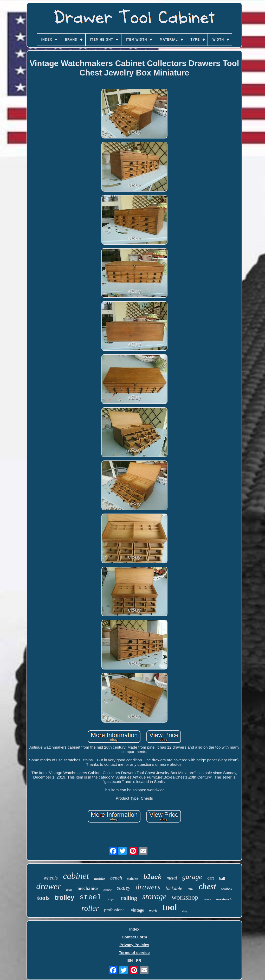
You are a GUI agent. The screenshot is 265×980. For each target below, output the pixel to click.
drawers (148, 887)
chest (207, 886)
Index (134, 929)
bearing (108, 890)
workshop (185, 897)
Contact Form (134, 937)
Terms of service (134, 953)
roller (90, 908)
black (153, 877)
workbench (224, 899)
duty (185, 911)
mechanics (88, 888)
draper (111, 899)
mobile (100, 878)
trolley (65, 897)
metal (172, 878)
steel (91, 897)
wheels (51, 878)
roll (190, 889)
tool (170, 907)
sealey (124, 888)
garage (192, 877)
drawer (49, 886)
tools (43, 898)
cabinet (76, 876)
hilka (69, 890)
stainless (133, 879)
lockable (174, 888)
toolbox (227, 889)
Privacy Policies (134, 945)
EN (130, 960)
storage (154, 897)
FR (139, 960)
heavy (207, 899)
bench (116, 878)
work (153, 910)
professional (115, 910)
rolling (129, 898)
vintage (137, 910)
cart (211, 878)
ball (222, 879)
